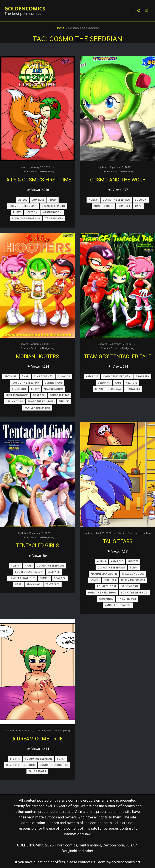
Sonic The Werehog (134, 593)
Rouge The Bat (59, 395)
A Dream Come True (37, 739)
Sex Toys (132, 383)
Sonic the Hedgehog (42, 172)
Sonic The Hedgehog (26, 219)
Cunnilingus (53, 383)
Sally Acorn (15, 402)
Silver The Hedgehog (21, 765)
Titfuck (64, 402)
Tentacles (133, 389)
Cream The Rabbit (53, 206)
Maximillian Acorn (104, 574)
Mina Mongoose (17, 395)
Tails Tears (118, 541)
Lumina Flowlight (22, 578)
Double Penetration (29, 572)
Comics (25, 172)
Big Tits (133, 561)
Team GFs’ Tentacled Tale (118, 356)
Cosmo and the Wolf (118, 180)
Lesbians (104, 383)
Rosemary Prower (133, 580)
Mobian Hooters (37, 356)
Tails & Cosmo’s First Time (37, 180)
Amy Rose (38, 200)
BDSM (53, 200)
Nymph (44, 578)
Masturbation (52, 212)
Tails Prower (54, 219)
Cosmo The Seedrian (23, 206)
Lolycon (32, 212)
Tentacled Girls (37, 545)
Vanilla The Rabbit (37, 408)
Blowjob (64, 377)
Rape (138, 206)
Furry (17, 212)
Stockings (34, 585)
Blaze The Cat (43, 377)
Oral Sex (124, 206)
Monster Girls (104, 206)
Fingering (19, 389)
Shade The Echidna (41, 402)
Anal (25, 377)
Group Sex (142, 377)
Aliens (23, 200)
